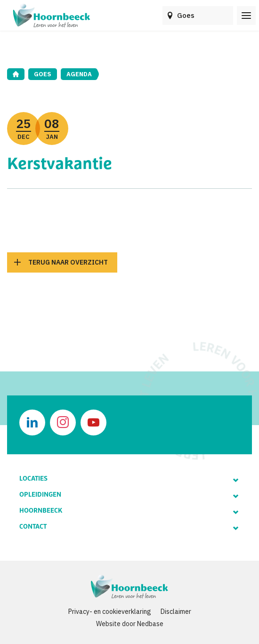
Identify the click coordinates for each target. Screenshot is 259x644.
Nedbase (150, 624)
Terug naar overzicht (68, 262)
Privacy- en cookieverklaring (110, 612)
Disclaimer (176, 612)
